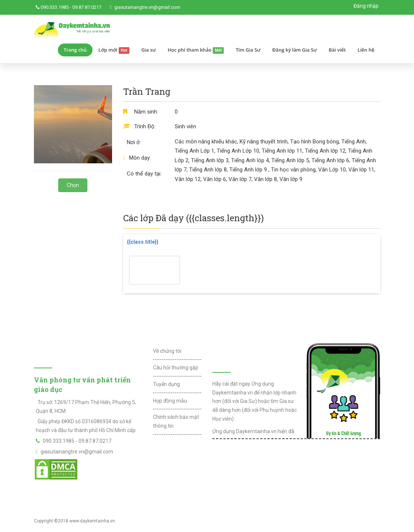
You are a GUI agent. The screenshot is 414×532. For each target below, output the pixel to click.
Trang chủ (75, 50)
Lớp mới (114, 50)
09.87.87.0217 (87, 7)
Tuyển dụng (166, 384)
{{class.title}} (143, 242)
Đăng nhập (366, 6)
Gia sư (149, 50)
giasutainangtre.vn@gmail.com (147, 7)
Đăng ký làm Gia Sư (295, 50)
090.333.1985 (55, 7)
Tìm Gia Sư (248, 50)
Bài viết (337, 50)
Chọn (73, 185)
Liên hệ (366, 50)
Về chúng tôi (167, 351)
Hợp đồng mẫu (170, 401)
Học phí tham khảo (196, 50)
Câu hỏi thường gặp (176, 368)
